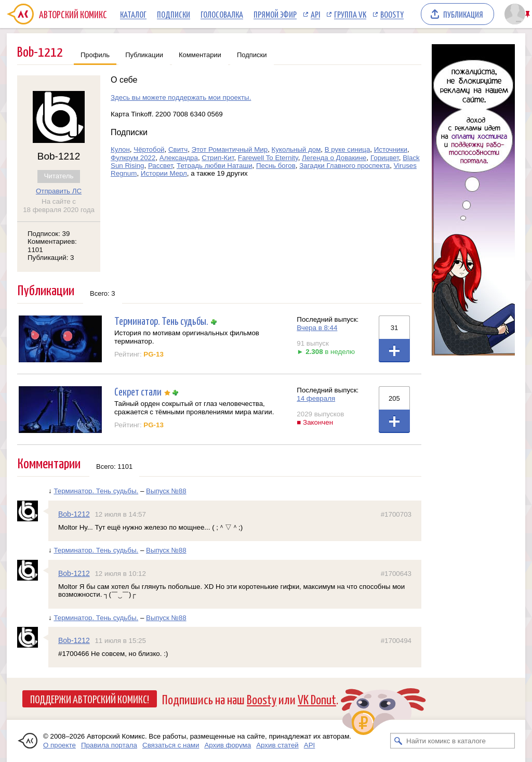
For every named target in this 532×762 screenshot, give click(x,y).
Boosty (392, 14)
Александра (179, 158)
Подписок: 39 (49, 234)
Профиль (95, 55)
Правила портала (109, 745)
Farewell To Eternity (268, 158)
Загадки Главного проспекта (344, 166)
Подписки (174, 14)
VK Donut (317, 699)
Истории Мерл (164, 173)
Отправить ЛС (59, 191)
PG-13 (154, 354)
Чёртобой (149, 149)
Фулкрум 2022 (133, 158)
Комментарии (200, 55)
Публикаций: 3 (51, 258)
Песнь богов (276, 166)
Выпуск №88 (166, 491)
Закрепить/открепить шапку (529, 14)
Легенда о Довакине (334, 158)
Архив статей (277, 745)
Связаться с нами (171, 745)
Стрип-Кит (218, 158)
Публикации (144, 55)
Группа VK (350, 14)
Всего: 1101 (114, 467)
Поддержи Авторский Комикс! (90, 699)
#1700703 (396, 514)
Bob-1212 (74, 514)
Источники (391, 149)
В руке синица (348, 149)
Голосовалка (222, 14)
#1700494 (396, 641)
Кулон (120, 149)
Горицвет (385, 158)
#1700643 (396, 574)
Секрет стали (138, 391)
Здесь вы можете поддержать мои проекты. (181, 97)
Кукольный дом (296, 149)
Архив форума (228, 745)
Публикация (463, 14)
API (315, 14)
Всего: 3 (103, 293)
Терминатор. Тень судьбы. (161, 320)
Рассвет (161, 166)
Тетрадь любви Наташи (215, 166)
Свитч (178, 149)
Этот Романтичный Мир (230, 149)
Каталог (133, 14)
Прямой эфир (275, 14)
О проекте (59, 745)
